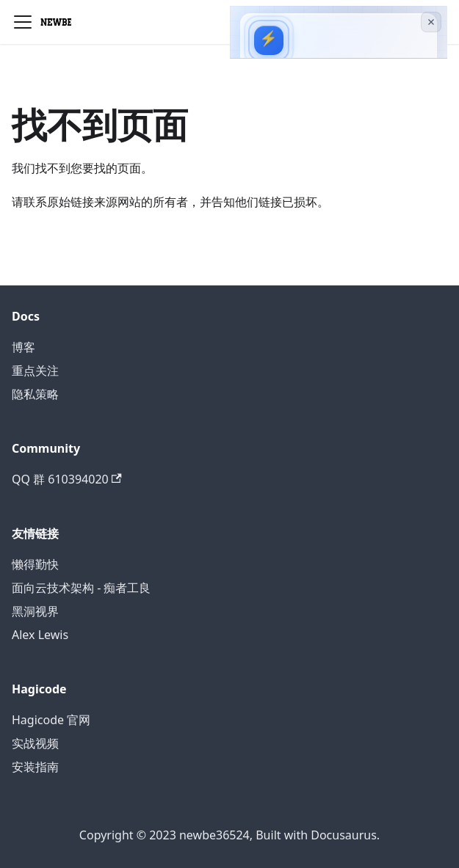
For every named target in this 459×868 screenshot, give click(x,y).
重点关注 (35, 371)
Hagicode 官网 (51, 720)
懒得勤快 (35, 564)
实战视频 (35, 743)
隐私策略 (35, 394)
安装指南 (35, 767)
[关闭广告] (431, 22)
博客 (24, 347)
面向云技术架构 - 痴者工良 (81, 588)
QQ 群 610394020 (67, 479)
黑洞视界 (35, 611)
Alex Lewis (40, 635)
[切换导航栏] (23, 22)
